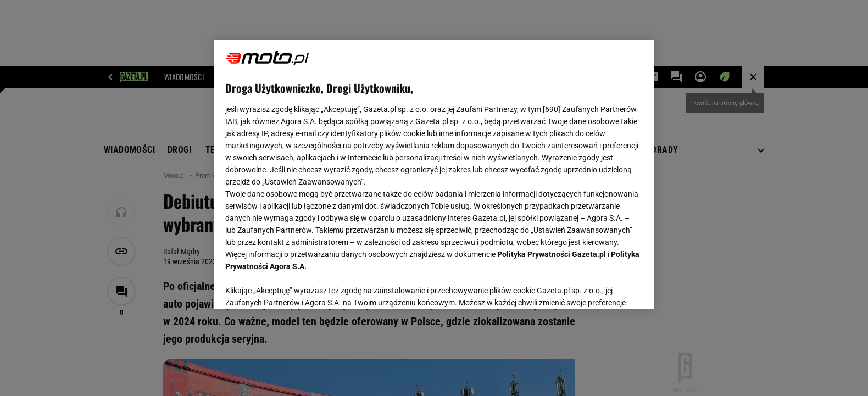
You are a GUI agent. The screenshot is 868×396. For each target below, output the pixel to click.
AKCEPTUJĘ (606, 287)
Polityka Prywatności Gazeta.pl (552, 254)
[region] (434, 174)
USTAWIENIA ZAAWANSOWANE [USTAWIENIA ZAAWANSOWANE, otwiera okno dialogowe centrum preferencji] (297, 287)
